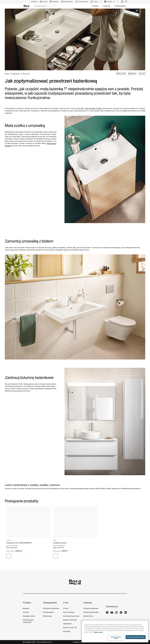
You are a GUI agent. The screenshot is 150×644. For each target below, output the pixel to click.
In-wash (26, 612)
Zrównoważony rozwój (71, 616)
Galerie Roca (88, 616)
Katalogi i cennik (29, 616)
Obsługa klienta (50, 603)
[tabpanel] (28, 534)
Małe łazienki (121, 74)
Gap (55, 540)
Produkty (95, 6)
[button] (35, 6)
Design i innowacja (70, 620)
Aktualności (67, 624)
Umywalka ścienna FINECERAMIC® (19, 543)
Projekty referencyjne (91, 612)
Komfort (142, 74)
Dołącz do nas (68, 627)
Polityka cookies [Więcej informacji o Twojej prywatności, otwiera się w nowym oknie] (98, 632)
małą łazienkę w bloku (93, 108)
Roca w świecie (69, 612)
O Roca (66, 608)
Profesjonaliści (120, 6)
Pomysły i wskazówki (91, 608)
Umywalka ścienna (60, 543)
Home (7, 74)
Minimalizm (132, 74)
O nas (66, 603)
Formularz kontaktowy (51, 608)
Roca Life (26, 74)
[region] (115, 631)
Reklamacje (47, 616)
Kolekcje (26, 608)
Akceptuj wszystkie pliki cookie (136, 637)
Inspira (9, 540)
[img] (9, 556)
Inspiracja (107, 6)
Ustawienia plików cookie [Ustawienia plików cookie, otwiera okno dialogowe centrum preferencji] (116, 638)
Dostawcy (67, 631)
